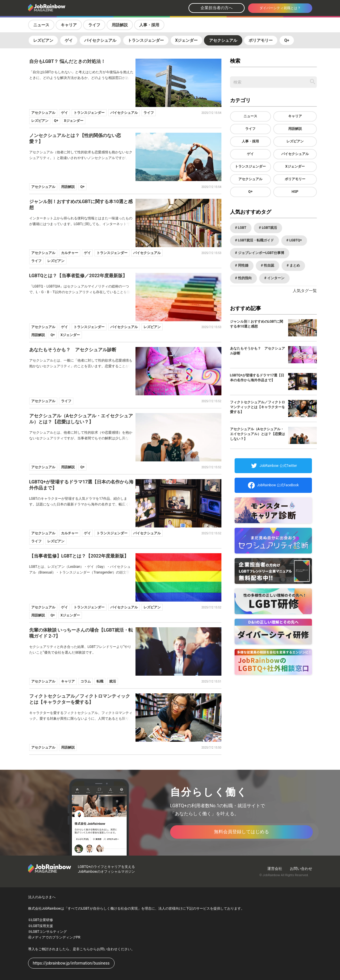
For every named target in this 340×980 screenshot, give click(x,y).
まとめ (294, 265)
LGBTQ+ (295, 240)
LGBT (242, 228)
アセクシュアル (223, 40)
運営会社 (275, 869)
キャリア (69, 25)
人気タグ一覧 (305, 291)
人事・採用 (149, 25)
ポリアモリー (261, 40)
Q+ (287, 40)
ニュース (41, 25)
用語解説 (120, 25)
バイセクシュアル (100, 40)
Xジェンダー (187, 40)
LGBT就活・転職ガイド (256, 240)
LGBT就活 (269, 228)
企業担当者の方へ (217, 8)
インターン (275, 278)
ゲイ (69, 40)
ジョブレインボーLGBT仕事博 (261, 253)
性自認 (269, 265)
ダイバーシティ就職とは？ (280, 8)
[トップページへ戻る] (62, 8)
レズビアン (43, 40)
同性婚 (243, 265)
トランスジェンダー (146, 40)
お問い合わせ (301, 869)
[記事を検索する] (313, 82)
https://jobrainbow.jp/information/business (71, 963)
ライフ (94, 25)
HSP (295, 192)
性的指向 (244, 278)
